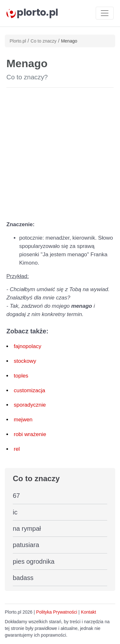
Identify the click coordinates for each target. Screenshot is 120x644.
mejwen (23, 420)
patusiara (26, 545)
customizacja (29, 390)
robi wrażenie (30, 434)
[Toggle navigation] (105, 13)
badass (23, 578)
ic (15, 512)
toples (21, 376)
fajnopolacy (28, 346)
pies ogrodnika (34, 561)
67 (16, 496)
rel (17, 449)
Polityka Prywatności (57, 612)
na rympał (27, 529)
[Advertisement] (60, 153)
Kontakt (88, 612)
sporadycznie (30, 405)
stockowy (25, 361)
